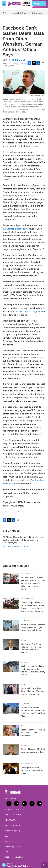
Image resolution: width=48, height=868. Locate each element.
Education (25, 640)
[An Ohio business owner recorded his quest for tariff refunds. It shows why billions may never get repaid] (11, 578)
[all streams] (45, 865)
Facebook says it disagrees (27, 311)
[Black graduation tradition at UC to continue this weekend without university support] (11, 667)
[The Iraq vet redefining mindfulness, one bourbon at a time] (11, 768)
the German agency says (15, 229)
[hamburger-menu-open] (4, 4)
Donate (40, 4)
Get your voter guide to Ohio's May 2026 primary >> (24, 13)
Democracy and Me (13, 847)
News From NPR (12, 512)
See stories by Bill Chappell (15, 546)
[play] (4, 865)
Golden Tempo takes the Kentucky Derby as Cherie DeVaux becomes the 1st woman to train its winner (32, 607)
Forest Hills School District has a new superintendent (33, 750)
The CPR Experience (13, 815)
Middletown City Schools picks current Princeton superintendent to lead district (32, 648)
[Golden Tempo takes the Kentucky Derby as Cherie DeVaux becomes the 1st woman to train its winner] (11, 603)
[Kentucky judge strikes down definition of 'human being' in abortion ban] (11, 689)
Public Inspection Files (14, 857)
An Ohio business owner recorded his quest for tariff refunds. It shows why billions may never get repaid (33, 583)
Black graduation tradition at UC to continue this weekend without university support (33, 670)
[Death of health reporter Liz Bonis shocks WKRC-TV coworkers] (11, 730)
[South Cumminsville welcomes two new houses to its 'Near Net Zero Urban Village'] (11, 708)
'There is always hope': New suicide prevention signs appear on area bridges (33, 627)
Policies (8, 852)
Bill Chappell (19, 60)
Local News (25, 621)
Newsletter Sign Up (13, 831)
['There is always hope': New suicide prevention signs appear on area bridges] (11, 625)
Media (23, 726)
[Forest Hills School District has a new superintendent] (11, 750)
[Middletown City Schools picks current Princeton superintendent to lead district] (11, 645)
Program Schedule (12, 825)
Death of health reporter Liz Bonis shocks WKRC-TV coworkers (33, 732)
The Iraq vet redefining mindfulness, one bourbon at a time (32, 770)
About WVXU (10, 820)
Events (8, 836)
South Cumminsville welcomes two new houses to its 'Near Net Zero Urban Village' (33, 712)
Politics (23, 684)
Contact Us (10, 841)
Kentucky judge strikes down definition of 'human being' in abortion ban (32, 691)
